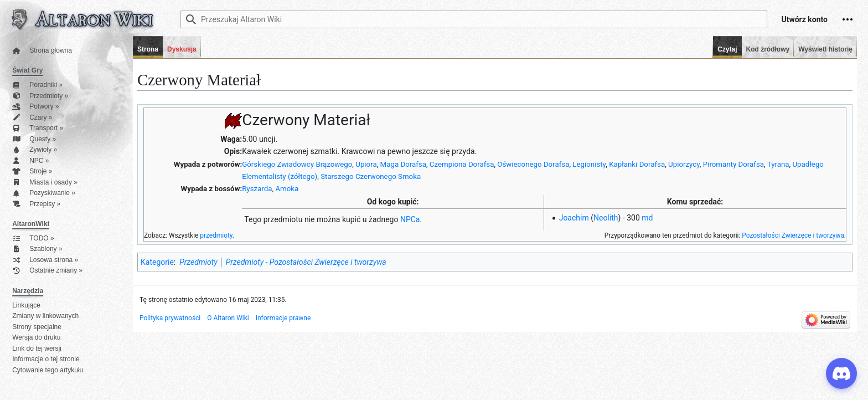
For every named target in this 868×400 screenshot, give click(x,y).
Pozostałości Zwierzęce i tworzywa (793, 235)
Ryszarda (257, 189)
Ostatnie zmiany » (47, 271)
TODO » (33, 239)
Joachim (574, 218)
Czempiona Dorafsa (462, 164)
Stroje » (32, 171)
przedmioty (216, 235)
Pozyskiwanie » (44, 193)
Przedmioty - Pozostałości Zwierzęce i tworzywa (306, 262)
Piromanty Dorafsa (733, 164)
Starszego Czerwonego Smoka (371, 176)
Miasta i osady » (45, 183)
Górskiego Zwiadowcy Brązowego (297, 164)
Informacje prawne (283, 318)
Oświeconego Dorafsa (533, 164)
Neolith (606, 218)
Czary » (32, 118)
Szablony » (37, 249)
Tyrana (778, 164)
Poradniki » (37, 85)
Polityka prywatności (170, 318)
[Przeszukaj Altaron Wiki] (474, 19)
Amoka (287, 189)
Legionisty (589, 164)
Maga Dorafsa (403, 164)
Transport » (38, 128)
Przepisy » (36, 204)
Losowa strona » (45, 260)
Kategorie (157, 262)
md (647, 218)
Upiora (366, 164)
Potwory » (35, 107)
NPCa (410, 219)
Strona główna (42, 51)
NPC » (30, 161)
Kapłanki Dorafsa (637, 164)
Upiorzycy (684, 164)
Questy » (34, 139)
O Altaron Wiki (228, 318)
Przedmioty (198, 262)
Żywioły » (35, 150)
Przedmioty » (40, 96)
